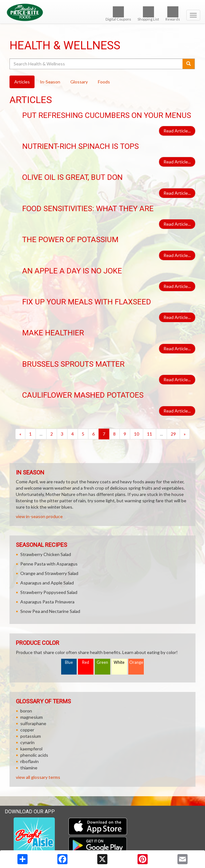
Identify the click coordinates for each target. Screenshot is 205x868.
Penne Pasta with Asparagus (49, 564)
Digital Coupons (118, 14)
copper (27, 730)
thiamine (29, 768)
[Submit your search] (189, 64)
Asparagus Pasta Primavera (47, 602)
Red (86, 662)
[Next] (185, 434)
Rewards (173, 14)
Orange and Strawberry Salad (49, 573)
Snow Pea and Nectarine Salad (50, 611)
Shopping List (148, 14)
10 (137, 434)
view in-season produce (39, 516)
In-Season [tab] (50, 82)
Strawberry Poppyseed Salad (49, 592)
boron (26, 711)
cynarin (27, 742)
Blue (69, 662)
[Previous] (20, 434)
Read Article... (177, 131)
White (119, 662)
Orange (136, 662)
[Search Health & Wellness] (96, 64)
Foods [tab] (104, 82)
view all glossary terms (38, 777)
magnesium (32, 717)
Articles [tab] (22, 82)
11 (150, 434)
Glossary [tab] (79, 82)
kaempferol (31, 749)
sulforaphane (33, 723)
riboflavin (29, 761)
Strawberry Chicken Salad (46, 554)
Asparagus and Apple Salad (47, 583)
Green (102, 662)
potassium (31, 736)
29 (173, 434)
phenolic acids (34, 755)
